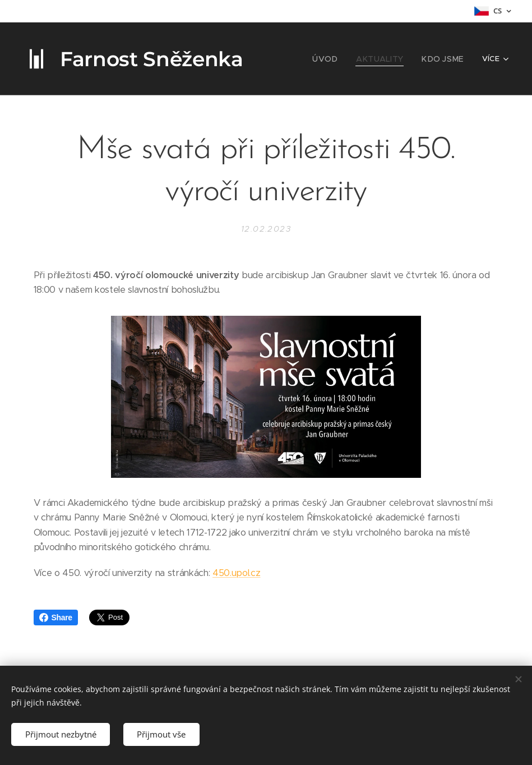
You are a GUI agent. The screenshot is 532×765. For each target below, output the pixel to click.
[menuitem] (337, 59)
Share (56, 617)
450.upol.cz (236, 573)
